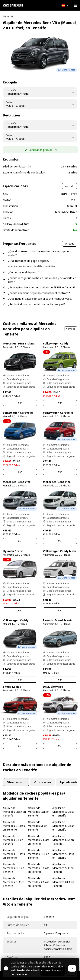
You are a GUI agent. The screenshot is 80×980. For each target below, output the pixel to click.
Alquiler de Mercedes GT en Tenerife (13, 840)
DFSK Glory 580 (53, 687)
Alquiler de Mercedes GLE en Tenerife (38, 854)
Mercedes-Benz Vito (17, 482)
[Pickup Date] (40, 104)
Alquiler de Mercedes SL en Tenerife (37, 826)
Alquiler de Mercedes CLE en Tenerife (13, 868)
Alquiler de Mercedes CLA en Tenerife (63, 840)
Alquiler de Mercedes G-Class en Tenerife (14, 826)
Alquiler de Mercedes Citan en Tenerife (14, 812)
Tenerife (8, 16)
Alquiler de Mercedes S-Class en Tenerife (63, 854)
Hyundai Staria (13, 551)
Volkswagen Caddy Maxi (59, 551)
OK (72, 968)
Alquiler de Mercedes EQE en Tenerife (38, 812)
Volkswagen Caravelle (18, 413)
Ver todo (69, 186)
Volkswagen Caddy (56, 343)
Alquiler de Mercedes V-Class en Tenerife (39, 840)
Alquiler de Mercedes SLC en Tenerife (63, 868)
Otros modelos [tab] (16, 782)
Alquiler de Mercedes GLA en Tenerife (63, 882)
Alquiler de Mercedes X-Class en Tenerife (38, 882)
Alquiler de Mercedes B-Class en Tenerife (14, 854)
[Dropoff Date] (40, 137)
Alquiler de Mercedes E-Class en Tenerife (38, 868)
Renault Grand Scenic (58, 620)
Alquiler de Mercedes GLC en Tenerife (14, 882)
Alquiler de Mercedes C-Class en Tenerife (63, 826)
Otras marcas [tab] (43, 782)
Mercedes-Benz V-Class (19, 343)
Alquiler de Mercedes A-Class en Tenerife (63, 812)
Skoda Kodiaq (12, 687)
